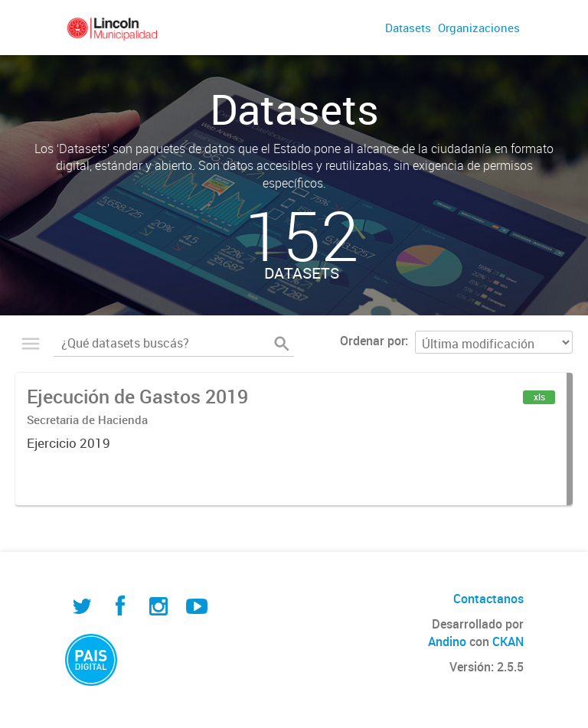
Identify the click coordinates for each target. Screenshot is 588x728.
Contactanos (488, 599)
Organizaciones (479, 28)
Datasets (408, 28)
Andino (447, 641)
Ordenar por (372, 341)
